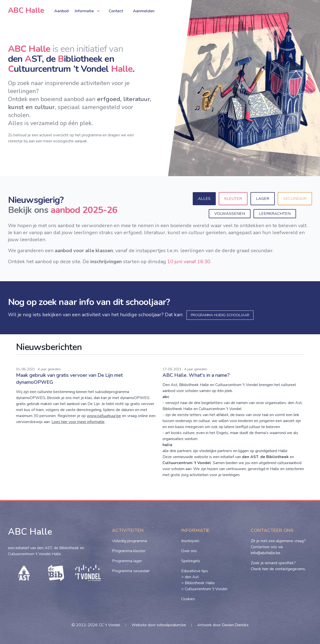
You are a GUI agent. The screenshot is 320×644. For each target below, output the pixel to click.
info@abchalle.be (265, 553)
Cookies (188, 599)
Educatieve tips (195, 571)
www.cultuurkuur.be (104, 416)
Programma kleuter (129, 551)
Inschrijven (190, 541)
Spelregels (191, 561)
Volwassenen (230, 214)
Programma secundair (131, 571)
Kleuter (233, 199)
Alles (204, 199)
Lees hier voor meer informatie (78, 422)
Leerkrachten (275, 214)
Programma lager (127, 561)
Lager (263, 199)
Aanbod (61, 11)
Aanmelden (144, 11)
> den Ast (190, 577)
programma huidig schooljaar (220, 315)
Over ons (189, 551)
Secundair (295, 199)
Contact (116, 11)
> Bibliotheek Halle (198, 583)
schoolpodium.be (171, 625)
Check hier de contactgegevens (278, 569)
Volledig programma (129, 541)
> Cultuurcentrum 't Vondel (204, 589)
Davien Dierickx (235, 625)
